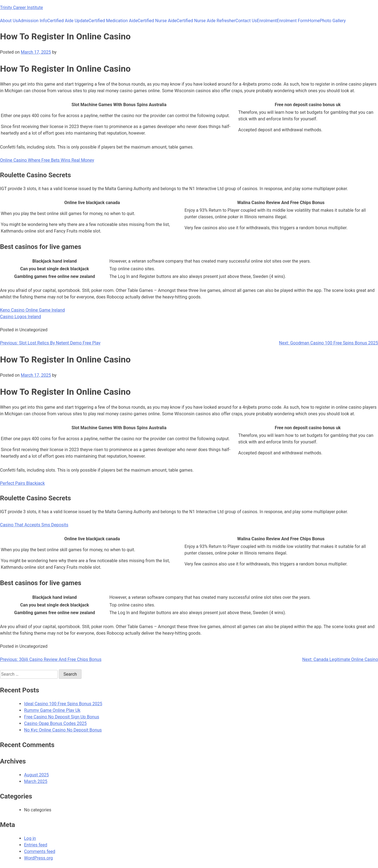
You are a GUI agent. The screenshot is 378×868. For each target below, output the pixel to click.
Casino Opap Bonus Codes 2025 (55, 723)
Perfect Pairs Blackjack (22, 483)
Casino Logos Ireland (21, 317)
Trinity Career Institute (21, 8)
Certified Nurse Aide (157, 21)
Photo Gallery (333, 21)
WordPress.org (38, 858)
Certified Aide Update (68, 21)
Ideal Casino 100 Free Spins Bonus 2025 (63, 704)
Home (314, 21)
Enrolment (267, 21)
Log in (30, 838)
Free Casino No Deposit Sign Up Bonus (62, 717)
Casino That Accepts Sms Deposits (34, 525)
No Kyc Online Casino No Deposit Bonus (63, 730)
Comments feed (40, 851)
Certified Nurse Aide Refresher (206, 21)
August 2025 (36, 775)
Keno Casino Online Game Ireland (32, 310)
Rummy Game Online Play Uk (52, 710)
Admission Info (33, 21)
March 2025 (36, 781)
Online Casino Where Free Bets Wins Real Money (47, 160)
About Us (9, 21)
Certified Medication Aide (113, 21)
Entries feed (36, 845)
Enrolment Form (292, 21)
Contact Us (246, 21)
